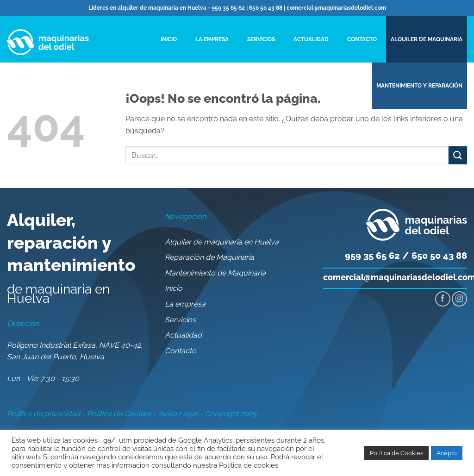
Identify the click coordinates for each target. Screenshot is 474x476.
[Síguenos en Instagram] (459, 299)
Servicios (261, 39)
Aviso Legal (178, 414)
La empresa (212, 39)
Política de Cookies (119, 414)
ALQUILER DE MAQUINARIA (427, 39)
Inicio (169, 39)
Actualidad (311, 39)
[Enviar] (458, 155)
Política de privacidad (44, 414)
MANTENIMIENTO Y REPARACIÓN (419, 86)
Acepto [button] (447, 453)
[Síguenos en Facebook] (443, 299)
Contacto (362, 39)
